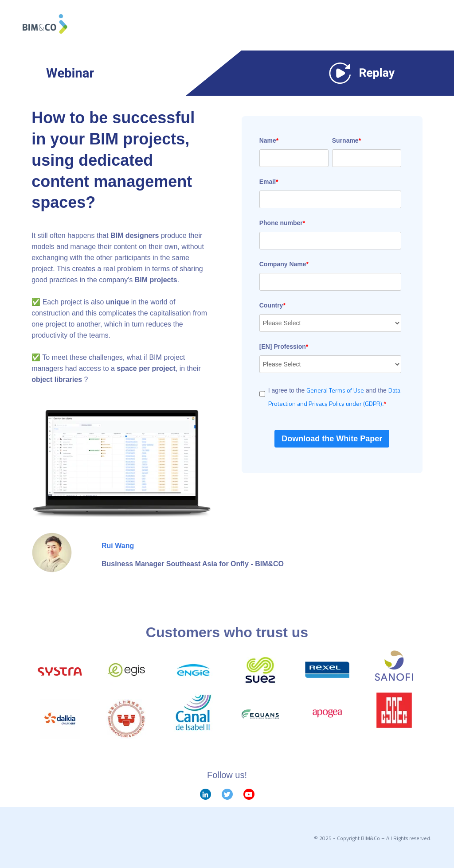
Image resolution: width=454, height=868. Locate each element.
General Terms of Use (335, 390)
